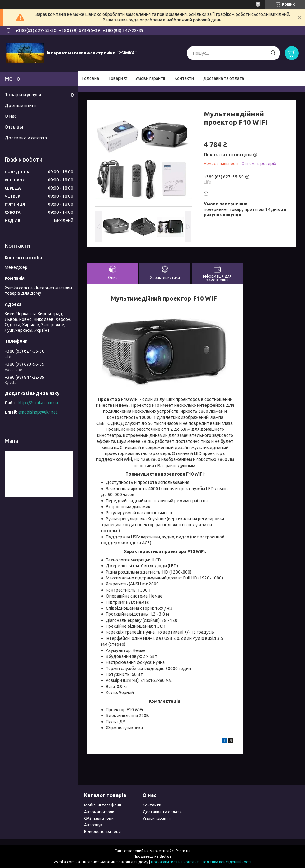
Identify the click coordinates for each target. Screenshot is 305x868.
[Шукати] (273, 53)
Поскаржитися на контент (175, 862)
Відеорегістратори (102, 831)
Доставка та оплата (224, 78)
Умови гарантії (150, 78)
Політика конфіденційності (226, 862)
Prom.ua (183, 851)
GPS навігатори (99, 818)
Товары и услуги (23, 94)
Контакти (184, 78)
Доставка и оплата (26, 138)
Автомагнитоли (99, 812)
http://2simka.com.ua (38, 403)
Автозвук (93, 825)
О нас (11, 116)
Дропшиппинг (21, 105)
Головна (91, 78)
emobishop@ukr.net (38, 412)
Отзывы (14, 127)
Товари (116, 78)
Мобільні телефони (103, 805)
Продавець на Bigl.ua (152, 856)
